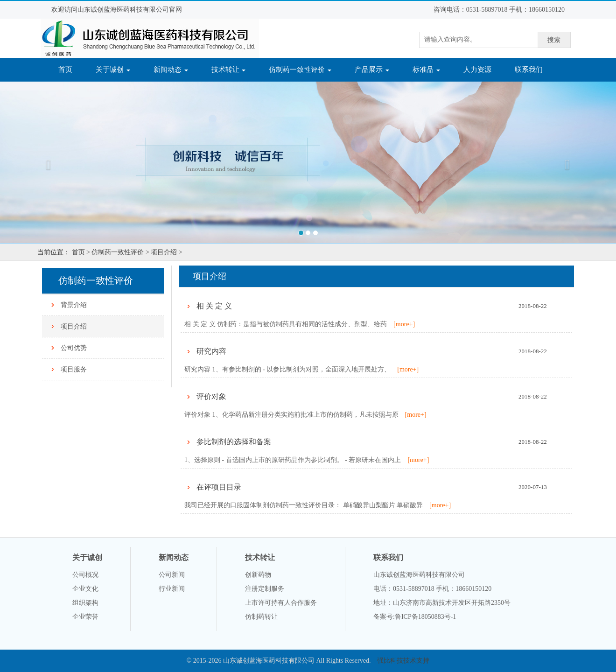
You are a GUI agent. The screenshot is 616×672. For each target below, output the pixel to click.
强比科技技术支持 (403, 661)
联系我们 (529, 70)
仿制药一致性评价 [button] (300, 70)
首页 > (81, 252)
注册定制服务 (265, 589)
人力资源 (477, 70)
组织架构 (85, 603)
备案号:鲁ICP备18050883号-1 (415, 617)
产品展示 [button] (372, 70)
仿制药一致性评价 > (120, 252)
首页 (71, 69)
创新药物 (258, 575)
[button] (46, 162)
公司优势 (74, 348)
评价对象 (211, 396)
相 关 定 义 (214, 306)
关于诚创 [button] (113, 70)
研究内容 (211, 351)
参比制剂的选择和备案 (234, 442)
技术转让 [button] (229, 70)
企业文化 (85, 589)
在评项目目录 (219, 487)
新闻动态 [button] (171, 70)
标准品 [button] (426, 70)
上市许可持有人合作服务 (281, 603)
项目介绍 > (166, 252)
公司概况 (85, 575)
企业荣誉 (85, 617)
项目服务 (74, 369)
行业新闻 (172, 589)
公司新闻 (172, 575)
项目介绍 (74, 326)
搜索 (554, 40)
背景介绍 (74, 305)
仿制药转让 (261, 617)
